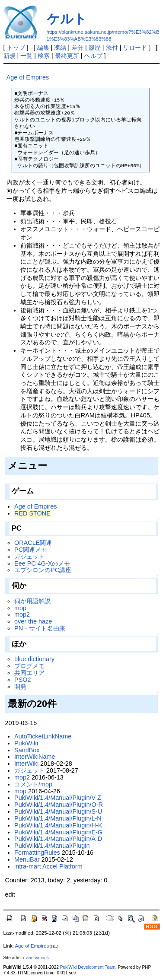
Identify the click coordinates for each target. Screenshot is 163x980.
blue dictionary (34, 659)
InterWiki (26, 764)
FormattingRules (37, 853)
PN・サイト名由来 (40, 628)
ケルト (67, 19)
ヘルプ (93, 56)
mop (20, 608)
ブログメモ (29, 666)
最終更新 (67, 56)
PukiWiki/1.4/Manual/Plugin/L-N (58, 818)
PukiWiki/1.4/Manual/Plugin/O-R (59, 805)
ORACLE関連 (33, 543)
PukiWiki (26, 743)
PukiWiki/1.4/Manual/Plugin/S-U (58, 811)
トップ (16, 48)
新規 (10, 56)
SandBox (27, 750)
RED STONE (32, 513)
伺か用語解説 (32, 601)
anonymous (38, 958)
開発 (20, 687)
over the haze (33, 621)
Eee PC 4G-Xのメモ (42, 563)
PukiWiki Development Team (88, 967)
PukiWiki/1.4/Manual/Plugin (52, 846)
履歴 (95, 48)
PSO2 (22, 680)
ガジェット (29, 557)
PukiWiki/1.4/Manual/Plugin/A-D (58, 839)
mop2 (22, 614)
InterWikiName (35, 757)
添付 (112, 48)
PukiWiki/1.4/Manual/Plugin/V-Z (58, 798)
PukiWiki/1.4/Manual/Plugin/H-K (58, 825)
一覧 (26, 56)
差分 (77, 48)
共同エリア (29, 673)
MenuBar (27, 859)
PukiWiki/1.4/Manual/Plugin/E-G (58, 832)
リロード (135, 48)
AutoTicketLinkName (43, 736)
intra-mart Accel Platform (48, 866)
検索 (44, 56)
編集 (43, 48)
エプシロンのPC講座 (43, 570)
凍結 (60, 48)
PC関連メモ (31, 550)
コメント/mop (33, 784)
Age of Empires (28, 77)
